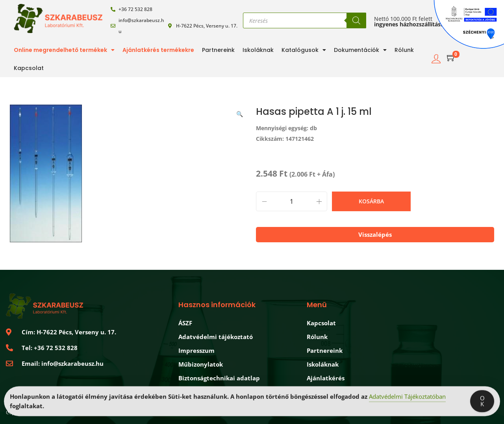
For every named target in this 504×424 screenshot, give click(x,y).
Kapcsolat (29, 68)
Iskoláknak (258, 50)
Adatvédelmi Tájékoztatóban (407, 398)
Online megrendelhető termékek (64, 50)
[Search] (356, 20)
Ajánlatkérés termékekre (158, 50)
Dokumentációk (360, 50)
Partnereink (218, 50)
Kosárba (371, 201)
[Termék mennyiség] (292, 201)
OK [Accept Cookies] (482, 403)
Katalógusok (304, 50)
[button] (240, 112)
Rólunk (404, 50)
